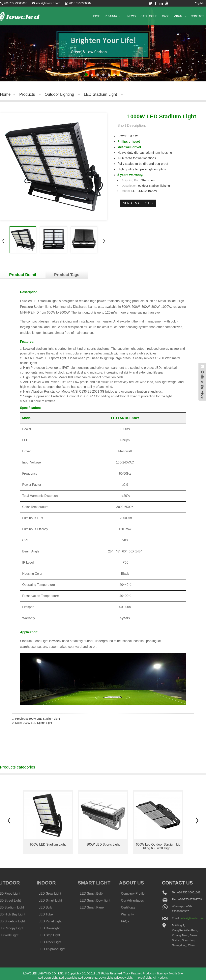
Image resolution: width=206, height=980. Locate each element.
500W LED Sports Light (103, 845)
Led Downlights (88, 978)
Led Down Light (48, 978)
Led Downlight (68, 978)
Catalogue (149, 16)
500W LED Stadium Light (48, 845)
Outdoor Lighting (59, 94)
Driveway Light (123, 978)
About (180, 16)
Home (96, 16)
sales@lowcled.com (48, 3)
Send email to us (138, 203)
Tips (126, 974)
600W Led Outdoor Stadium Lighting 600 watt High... (158, 847)
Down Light (106, 978)
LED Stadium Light (100, 94)
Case (166, 16)
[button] (86, 75)
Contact (197, 16)
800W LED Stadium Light (44, 719)
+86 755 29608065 (15, 3)
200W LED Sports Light (37, 723)
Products (114, 16)
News (132, 16)
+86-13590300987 (80, 3)
